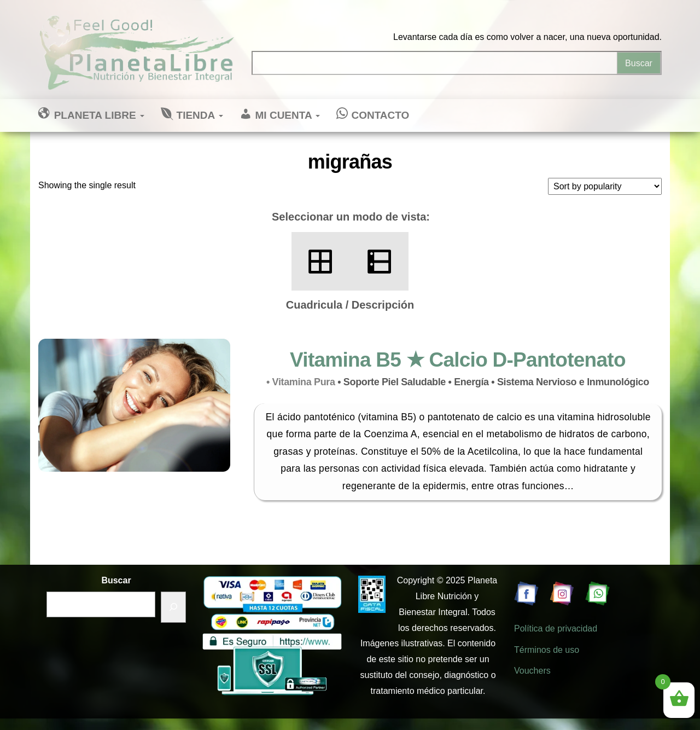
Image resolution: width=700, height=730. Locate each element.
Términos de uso (547, 650)
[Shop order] (605, 186)
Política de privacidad (556, 628)
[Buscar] (173, 607)
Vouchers (532, 671)
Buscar (116, 580)
